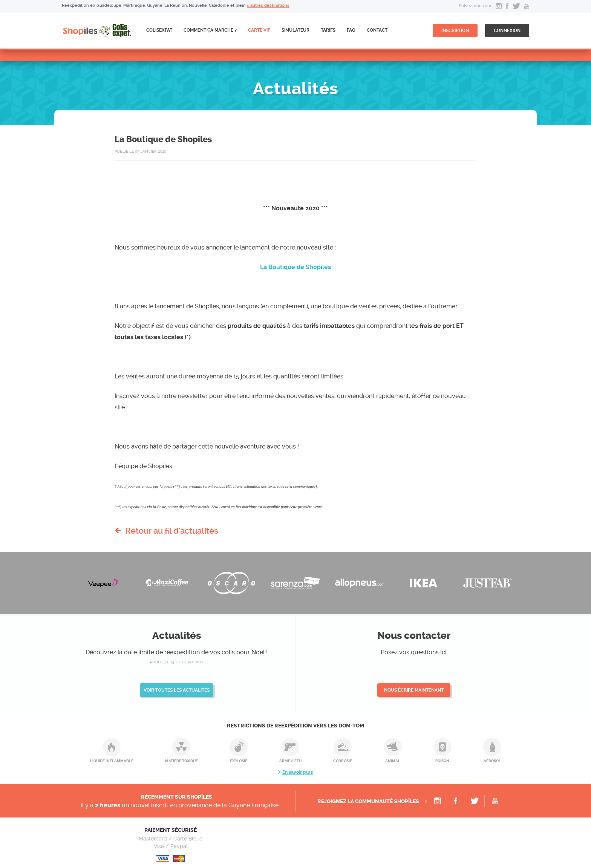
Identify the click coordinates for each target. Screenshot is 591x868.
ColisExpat (159, 30)
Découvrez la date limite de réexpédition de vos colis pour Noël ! (177, 652)
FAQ (351, 30)
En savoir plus (298, 772)
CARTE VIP (259, 30)
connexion (507, 31)
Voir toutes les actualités (177, 690)
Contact (377, 30)
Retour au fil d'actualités (172, 531)
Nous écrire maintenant (414, 690)
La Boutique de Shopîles (295, 267)
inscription (455, 31)
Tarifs (328, 30)
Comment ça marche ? (210, 30)
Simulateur (295, 30)
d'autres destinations (268, 5)
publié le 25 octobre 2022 (177, 662)
